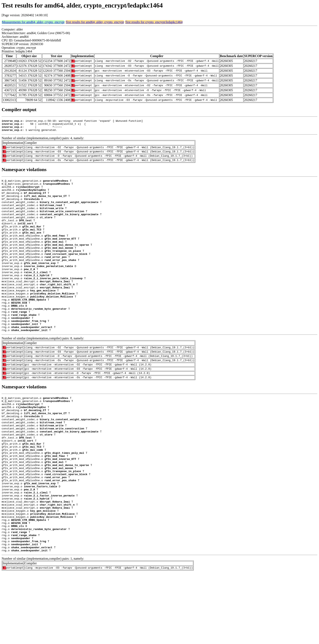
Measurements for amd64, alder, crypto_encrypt (33, 22)
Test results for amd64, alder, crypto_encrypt (95, 22)
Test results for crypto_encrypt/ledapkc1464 (154, 22)
